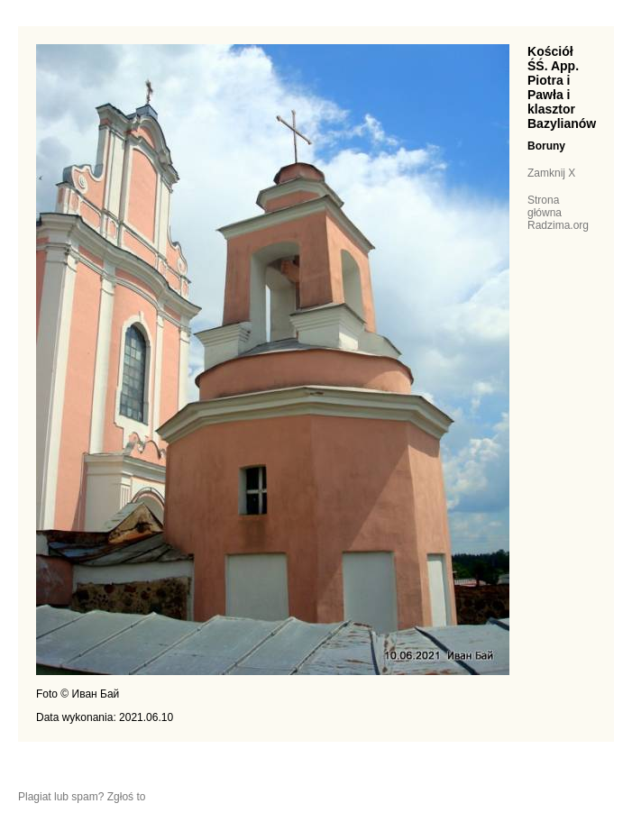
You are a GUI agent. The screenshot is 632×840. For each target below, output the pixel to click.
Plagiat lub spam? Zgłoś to (82, 797)
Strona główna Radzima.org (558, 213)
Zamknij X (551, 173)
